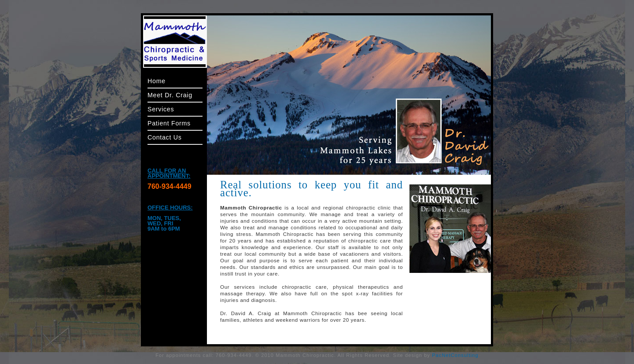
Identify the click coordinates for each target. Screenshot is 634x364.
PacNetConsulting (455, 355)
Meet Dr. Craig (170, 96)
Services (161, 110)
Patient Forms (169, 124)
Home (157, 82)
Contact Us (165, 138)
